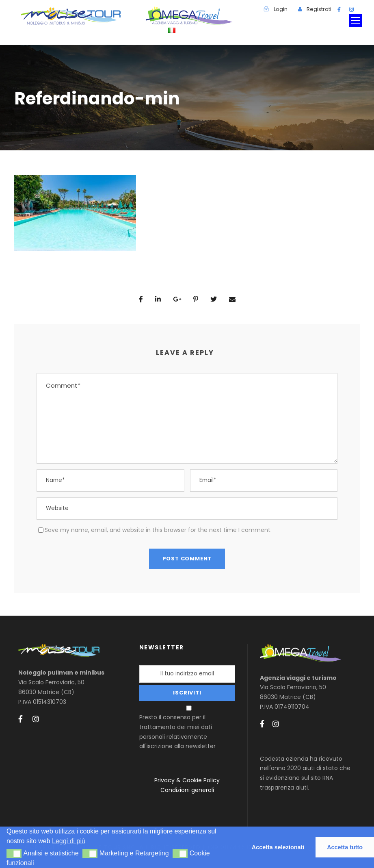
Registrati (319, 9)
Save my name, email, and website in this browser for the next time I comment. (158, 530)
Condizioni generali (187, 790)
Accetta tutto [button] (345, 847)
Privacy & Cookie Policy (187, 780)
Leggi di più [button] (69, 841)
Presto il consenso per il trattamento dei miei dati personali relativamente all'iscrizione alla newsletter (188, 728)
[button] (14, 854)
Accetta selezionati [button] (278, 847)
